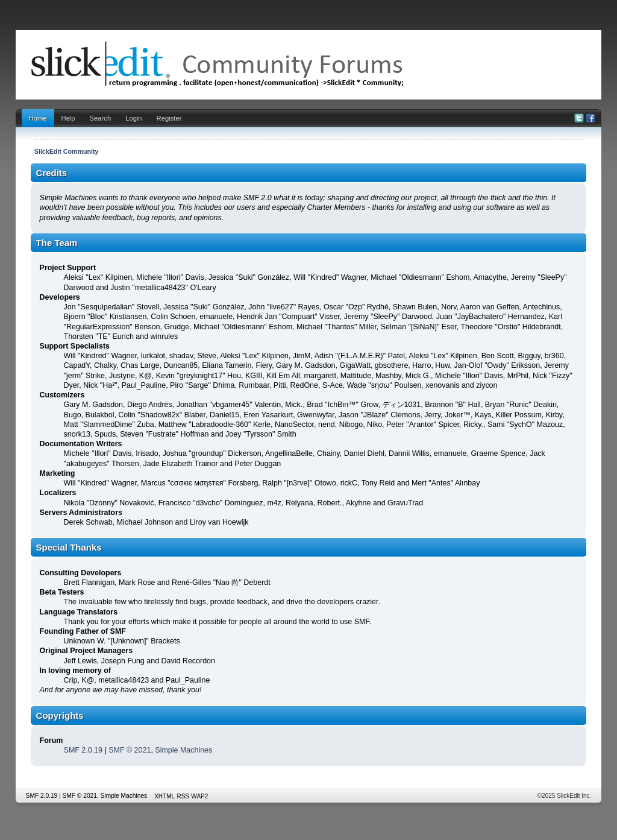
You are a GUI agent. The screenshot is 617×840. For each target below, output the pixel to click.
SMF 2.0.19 (83, 750)
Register (169, 118)
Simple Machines (183, 750)
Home (38, 118)
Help (68, 118)
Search (101, 118)
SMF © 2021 (130, 750)
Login (133, 118)
